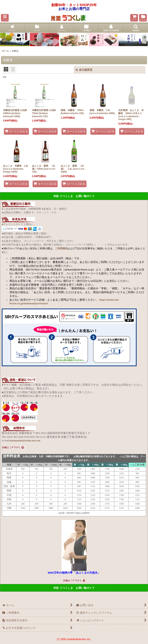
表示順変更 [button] (84, 70)
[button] (5, 18)
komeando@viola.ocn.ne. (25, 441)
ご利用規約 (61, 248)
